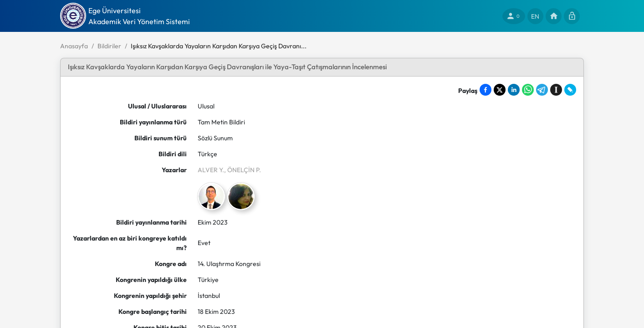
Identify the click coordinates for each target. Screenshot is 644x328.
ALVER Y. (211, 170)
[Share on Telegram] (542, 90)
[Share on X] (500, 90)
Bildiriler (109, 46)
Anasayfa (74, 46)
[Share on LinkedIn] (514, 90)
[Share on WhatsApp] (528, 90)
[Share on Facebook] (486, 90)
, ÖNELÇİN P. (243, 170)
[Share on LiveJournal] (570, 90)
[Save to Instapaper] (556, 90)
